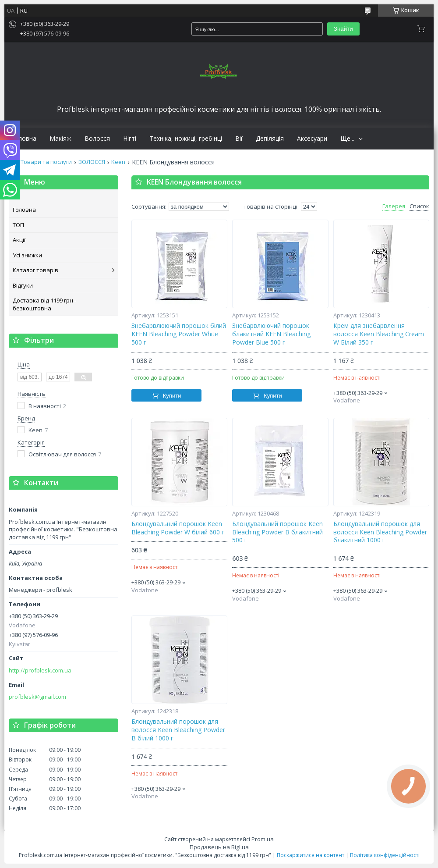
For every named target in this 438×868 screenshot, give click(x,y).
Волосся (97, 139)
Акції (19, 240)
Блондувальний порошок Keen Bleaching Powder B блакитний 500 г (277, 532)
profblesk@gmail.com (37, 697)
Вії (239, 139)
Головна (24, 139)
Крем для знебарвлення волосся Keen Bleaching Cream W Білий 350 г (379, 334)
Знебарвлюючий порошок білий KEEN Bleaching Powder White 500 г (179, 334)
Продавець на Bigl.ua (219, 847)
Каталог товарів (35, 270)
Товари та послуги (46, 162)
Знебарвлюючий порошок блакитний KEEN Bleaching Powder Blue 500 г (271, 334)
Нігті (130, 139)
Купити (172, 396)
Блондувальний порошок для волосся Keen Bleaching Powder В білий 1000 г (178, 730)
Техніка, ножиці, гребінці (186, 139)
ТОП (18, 225)
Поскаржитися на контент (311, 855)
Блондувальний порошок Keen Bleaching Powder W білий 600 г (178, 528)
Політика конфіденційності (385, 855)
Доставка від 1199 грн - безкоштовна (44, 304)
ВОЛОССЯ (92, 162)
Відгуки (23, 285)
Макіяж (60, 139)
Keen (118, 162)
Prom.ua (263, 839)
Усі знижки (27, 255)
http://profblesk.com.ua (40, 671)
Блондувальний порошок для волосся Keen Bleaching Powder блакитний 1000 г (380, 532)
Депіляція (270, 139)
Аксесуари (312, 139)
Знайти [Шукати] (343, 29)
